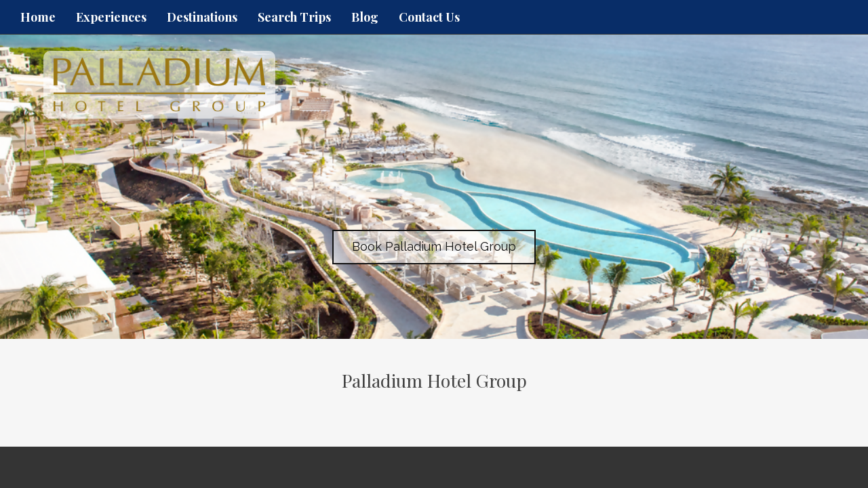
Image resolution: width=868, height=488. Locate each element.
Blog (365, 17)
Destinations (202, 17)
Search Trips (294, 17)
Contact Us (429, 17)
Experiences (111, 17)
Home (38, 17)
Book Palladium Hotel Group (434, 246)
